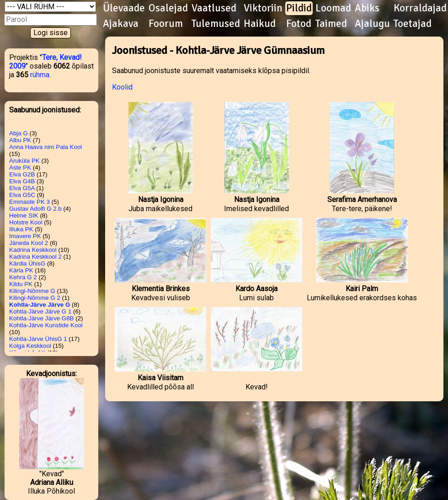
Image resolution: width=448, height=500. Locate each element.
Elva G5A (22, 188)
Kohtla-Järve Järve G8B (42, 318)
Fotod (299, 24)
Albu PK (20, 140)
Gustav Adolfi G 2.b (35, 209)
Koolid (122, 87)
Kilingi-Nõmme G (32, 291)
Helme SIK (24, 215)
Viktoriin (263, 8)
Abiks (367, 8)
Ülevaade (124, 8)
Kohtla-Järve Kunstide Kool (46, 325)
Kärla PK (21, 270)
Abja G (19, 133)
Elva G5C (22, 195)
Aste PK (20, 168)
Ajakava (121, 24)
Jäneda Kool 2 (29, 243)
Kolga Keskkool (30, 346)
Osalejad (168, 8)
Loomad (333, 8)
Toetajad (413, 24)
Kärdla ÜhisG (27, 263)
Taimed (331, 24)
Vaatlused (214, 8)
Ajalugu (372, 24)
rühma (40, 75)
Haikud (260, 24)
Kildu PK (21, 284)
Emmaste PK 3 (29, 202)
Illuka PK (21, 229)
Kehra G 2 (23, 277)
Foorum (166, 24)
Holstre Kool (26, 222)
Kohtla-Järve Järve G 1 (40, 311)
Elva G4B (22, 181)
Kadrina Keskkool (33, 250)
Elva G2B (22, 174)
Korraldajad (420, 8)
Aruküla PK (24, 161)
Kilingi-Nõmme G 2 (35, 298)
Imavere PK (25, 236)
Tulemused (216, 24)
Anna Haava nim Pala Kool (45, 147)
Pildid (299, 8)
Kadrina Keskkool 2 (35, 257)
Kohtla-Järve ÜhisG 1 (38, 339)
